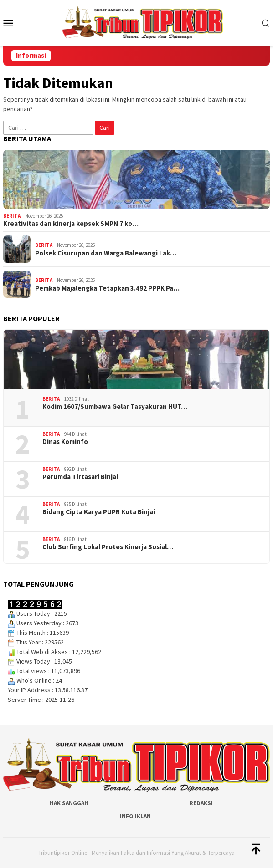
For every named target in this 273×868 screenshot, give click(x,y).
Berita (12, 216)
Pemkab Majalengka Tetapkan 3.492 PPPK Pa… (107, 288)
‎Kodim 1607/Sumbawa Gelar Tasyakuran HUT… (115, 407)
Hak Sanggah (69, 803)
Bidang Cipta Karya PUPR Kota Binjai (99, 512)
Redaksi (201, 803)
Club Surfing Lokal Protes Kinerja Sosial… (108, 547)
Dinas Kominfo (65, 442)
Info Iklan (135, 816)
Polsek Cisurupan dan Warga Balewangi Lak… (106, 253)
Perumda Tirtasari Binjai (80, 477)
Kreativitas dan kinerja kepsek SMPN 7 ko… (71, 224)
